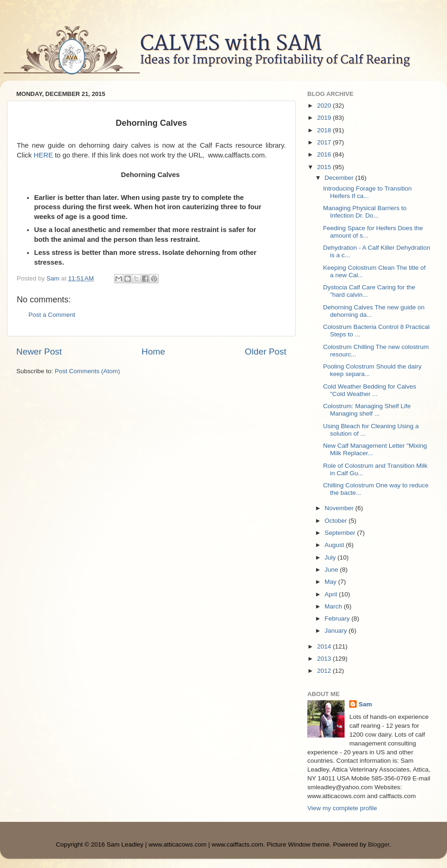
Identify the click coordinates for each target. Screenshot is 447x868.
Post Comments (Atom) (88, 371)
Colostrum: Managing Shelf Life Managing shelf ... (367, 410)
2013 (325, 659)
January (337, 631)
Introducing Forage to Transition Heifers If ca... (368, 192)
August (335, 545)
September (341, 533)
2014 (325, 646)
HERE (43, 155)
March (334, 606)
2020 (325, 106)
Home (153, 352)
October (337, 521)
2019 (325, 118)
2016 (325, 154)
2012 (325, 671)
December (340, 178)
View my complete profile (342, 808)
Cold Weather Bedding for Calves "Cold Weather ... (370, 390)
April (332, 594)
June (332, 570)
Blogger (379, 844)
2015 (325, 167)
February (338, 619)
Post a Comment (52, 315)
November (340, 508)
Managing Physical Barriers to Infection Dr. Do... (365, 212)
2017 (325, 142)
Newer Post (39, 352)
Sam (365, 704)
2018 (325, 130)
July (331, 557)
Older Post (266, 352)
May (331, 582)
